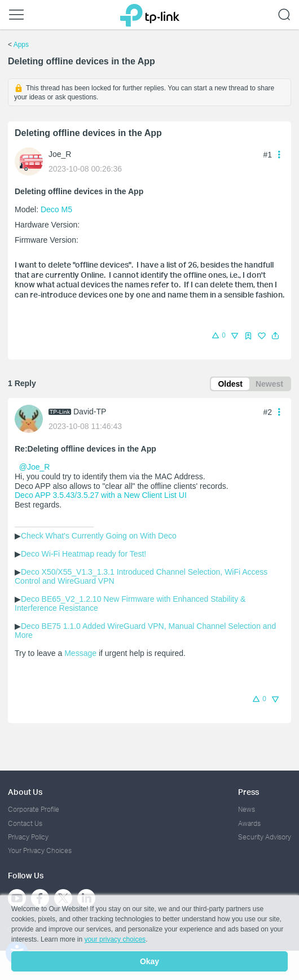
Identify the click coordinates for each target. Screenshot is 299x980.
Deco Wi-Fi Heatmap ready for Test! (83, 554)
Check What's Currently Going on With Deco (99, 536)
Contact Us (25, 823)
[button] (275, 336)
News (247, 809)
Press (249, 792)
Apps (21, 45)
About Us (25, 792)
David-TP (90, 412)
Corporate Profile (34, 809)
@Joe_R (35, 467)
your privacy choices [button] (115, 939)
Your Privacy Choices (40, 850)
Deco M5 (56, 209)
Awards (249, 823)
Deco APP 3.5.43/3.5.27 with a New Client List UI (101, 495)
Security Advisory (265, 837)
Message (80, 653)
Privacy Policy (28, 837)
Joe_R (60, 154)
